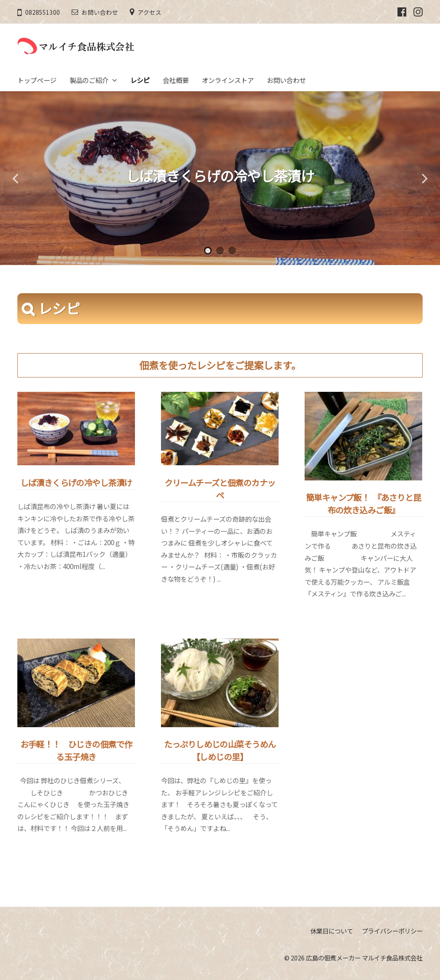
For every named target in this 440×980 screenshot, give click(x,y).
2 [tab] (220, 251)
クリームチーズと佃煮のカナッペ (220, 489)
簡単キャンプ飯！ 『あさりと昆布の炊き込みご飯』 (363, 504)
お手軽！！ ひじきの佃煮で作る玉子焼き (76, 750)
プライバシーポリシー (392, 931)
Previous (15, 178)
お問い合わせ (100, 12)
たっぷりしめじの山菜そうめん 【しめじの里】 (244, 750)
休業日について (332, 931)
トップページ (37, 80)
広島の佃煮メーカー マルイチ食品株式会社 (364, 958)
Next (425, 178)
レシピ (140, 80)
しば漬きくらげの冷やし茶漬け (220, 175)
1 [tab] (208, 251)
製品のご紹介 (89, 80)
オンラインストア (228, 80)
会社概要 (176, 80)
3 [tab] (232, 251)
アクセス (149, 12)
